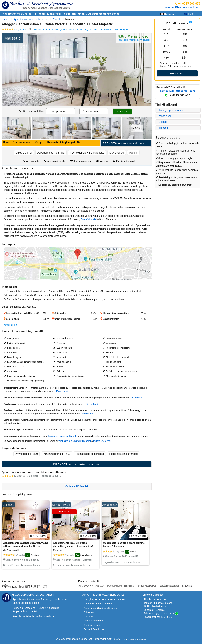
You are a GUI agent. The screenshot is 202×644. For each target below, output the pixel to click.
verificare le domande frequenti (75, 441)
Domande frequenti (94, 621)
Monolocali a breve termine (98, 604)
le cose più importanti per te (62, 436)
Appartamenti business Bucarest (101, 608)
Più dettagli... (63, 391)
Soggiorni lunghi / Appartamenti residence (92, 14)
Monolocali (54, 14)
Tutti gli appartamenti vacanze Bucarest (104, 599)
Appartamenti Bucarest (18, 14)
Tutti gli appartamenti (171, 110)
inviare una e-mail (102, 441)
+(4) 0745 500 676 (164, 614)
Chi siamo (89, 612)
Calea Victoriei (89, 219)
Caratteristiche (22, 143)
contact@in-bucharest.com (183, 7)
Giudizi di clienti (92, 625)
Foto (6, 143)
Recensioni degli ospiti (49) (64, 143)
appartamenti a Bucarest (24, 193)
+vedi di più (11, 325)
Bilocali (40, 14)
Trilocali (163, 128)
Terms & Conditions (94, 629)
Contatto (88, 616)
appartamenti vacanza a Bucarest (175, 152)
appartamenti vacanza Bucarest (113, 398)
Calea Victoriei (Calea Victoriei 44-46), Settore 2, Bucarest (79, 30)
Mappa (39, 143)
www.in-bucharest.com (134, 639)
